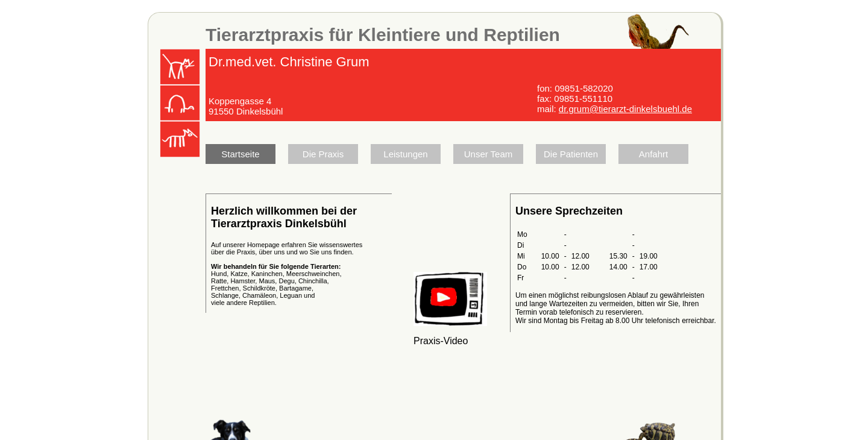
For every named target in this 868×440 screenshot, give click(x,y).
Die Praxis (323, 154)
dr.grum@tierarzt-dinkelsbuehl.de (625, 109)
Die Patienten (571, 154)
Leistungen (405, 154)
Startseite (240, 154)
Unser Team (489, 154)
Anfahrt (653, 154)
